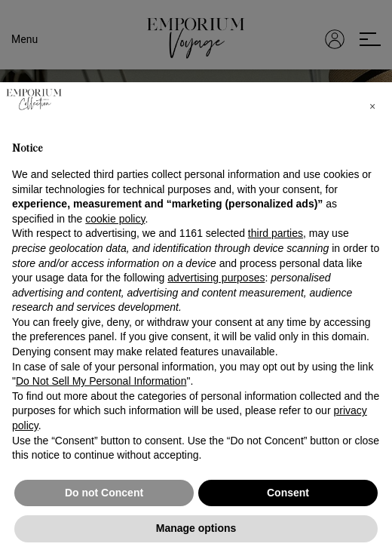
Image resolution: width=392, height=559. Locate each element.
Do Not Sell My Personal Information (101, 381)
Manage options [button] (196, 528)
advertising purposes (216, 278)
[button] (372, 106)
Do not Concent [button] (104, 493)
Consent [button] (288, 493)
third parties (276, 233)
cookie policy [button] (115, 219)
